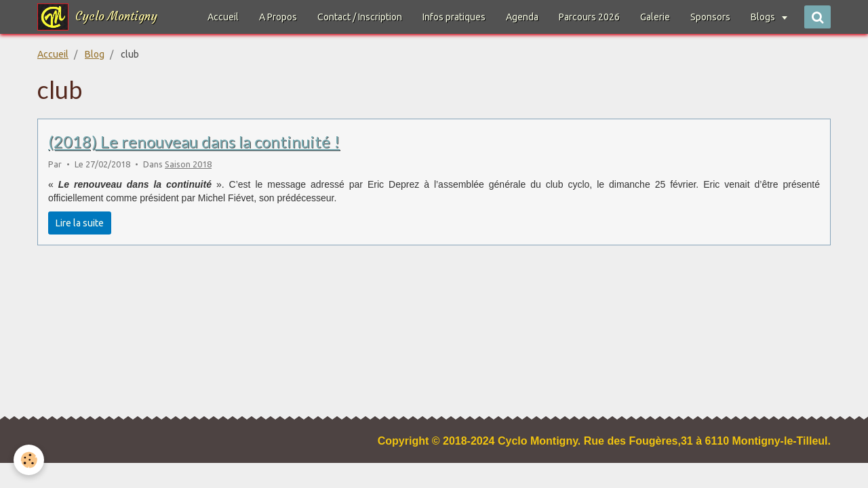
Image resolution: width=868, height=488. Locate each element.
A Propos (278, 17)
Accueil (223, 17)
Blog (95, 54)
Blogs (764, 17)
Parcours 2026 (589, 17)
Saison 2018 (188, 164)
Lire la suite (80, 223)
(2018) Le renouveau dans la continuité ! (194, 141)
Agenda (522, 17)
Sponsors (710, 17)
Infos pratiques (454, 17)
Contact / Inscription (360, 17)
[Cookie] (29, 460)
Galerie (655, 17)
